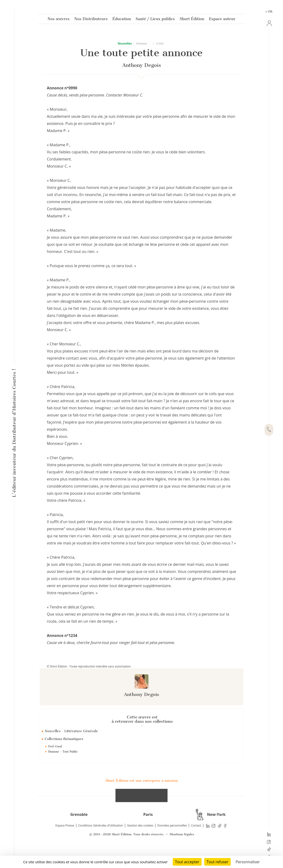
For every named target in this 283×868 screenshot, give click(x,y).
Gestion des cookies (140, 842)
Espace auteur (222, 20)
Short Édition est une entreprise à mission (141, 797)
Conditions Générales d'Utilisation (100, 842)
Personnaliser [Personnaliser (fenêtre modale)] (248, 862)
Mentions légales (182, 851)
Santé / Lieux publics (155, 20)
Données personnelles (172, 842)
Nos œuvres (59, 20)
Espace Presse (65, 842)
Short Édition (192, 20)
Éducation (122, 20)
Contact (196, 842)
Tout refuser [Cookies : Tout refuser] (217, 862)
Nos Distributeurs (91, 20)
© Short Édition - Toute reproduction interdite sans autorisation (89, 666)
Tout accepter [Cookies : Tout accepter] (187, 862)
